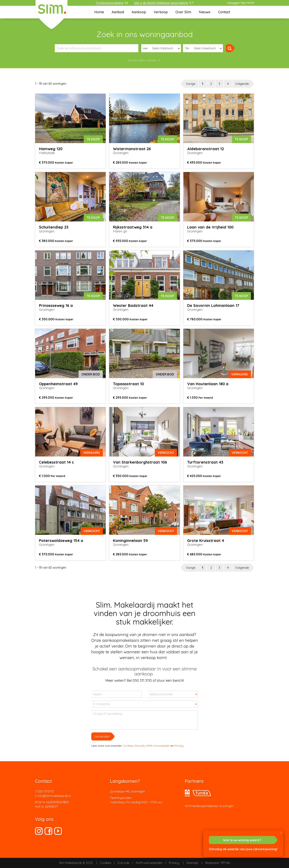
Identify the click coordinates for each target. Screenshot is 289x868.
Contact (224, 12)
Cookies (128, 746)
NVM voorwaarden (158, 746)
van (145, 48)
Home (99, 12)
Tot (187, 48)
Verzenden (102, 736)
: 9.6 (112, 3)
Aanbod (118, 12)
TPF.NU (225, 863)
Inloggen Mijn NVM (241, 3)
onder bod (91, 374)
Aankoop (139, 12)
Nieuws (205, 12)
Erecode (140, 746)
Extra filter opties (143, 60)
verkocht (166, 453)
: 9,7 (164, 3)
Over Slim (183, 12)
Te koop (93, 139)
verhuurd (240, 374)
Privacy (179, 746)
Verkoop (161, 12)
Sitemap (192, 863)
